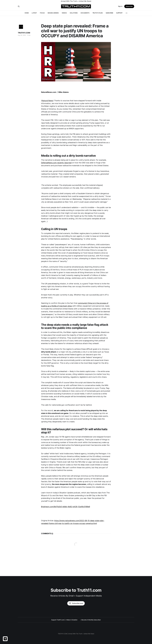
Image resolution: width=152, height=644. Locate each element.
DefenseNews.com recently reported (56, 163)
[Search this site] (19, 6)
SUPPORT (119, 13)
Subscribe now (76, 603)
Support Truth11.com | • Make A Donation (64, 620)
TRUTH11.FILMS (98, 13)
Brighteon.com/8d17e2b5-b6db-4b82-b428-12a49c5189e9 (66, 507)
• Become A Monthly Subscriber (91, 620)
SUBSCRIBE (109, 13)
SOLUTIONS (74, 13)
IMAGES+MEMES (53, 13)
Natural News (47, 101)
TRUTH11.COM (24, 33)
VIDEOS (64, 13)
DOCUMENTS (85, 13)
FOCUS (42, 13)
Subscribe (129, 6)
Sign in (120, 6)
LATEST (34, 13)
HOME (27, 13)
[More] (127, 13)
